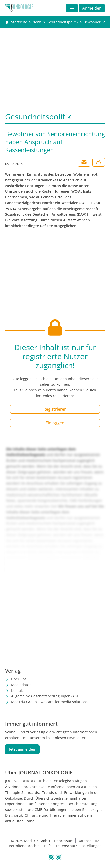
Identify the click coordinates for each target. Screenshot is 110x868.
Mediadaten (21, 685)
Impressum (64, 841)
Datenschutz (88, 841)
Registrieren (55, 409)
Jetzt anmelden (22, 749)
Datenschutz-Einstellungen (79, 846)
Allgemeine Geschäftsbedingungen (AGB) (46, 696)
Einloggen (55, 423)
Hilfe (48, 846)
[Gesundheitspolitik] (63, 22)
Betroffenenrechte (24, 846)
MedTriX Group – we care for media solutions (49, 702)
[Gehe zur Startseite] (16, 22)
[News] (37, 22)
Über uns (19, 679)
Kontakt (18, 691)
